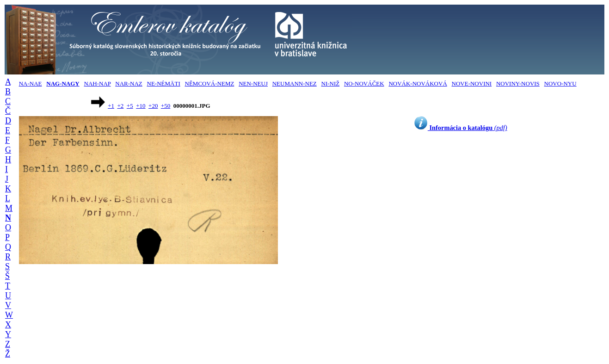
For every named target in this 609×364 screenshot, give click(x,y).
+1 (111, 106)
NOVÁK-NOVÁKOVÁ (418, 83)
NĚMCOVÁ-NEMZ (210, 83)
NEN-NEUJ (253, 83)
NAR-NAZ (129, 83)
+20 (153, 106)
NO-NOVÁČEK (364, 83)
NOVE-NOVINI (472, 83)
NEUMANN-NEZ (295, 83)
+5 (130, 106)
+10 (141, 106)
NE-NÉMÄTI (164, 83)
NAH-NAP (98, 83)
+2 (121, 106)
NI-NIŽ (331, 83)
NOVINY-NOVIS (518, 83)
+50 (166, 106)
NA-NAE (31, 83)
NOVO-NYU (560, 83)
